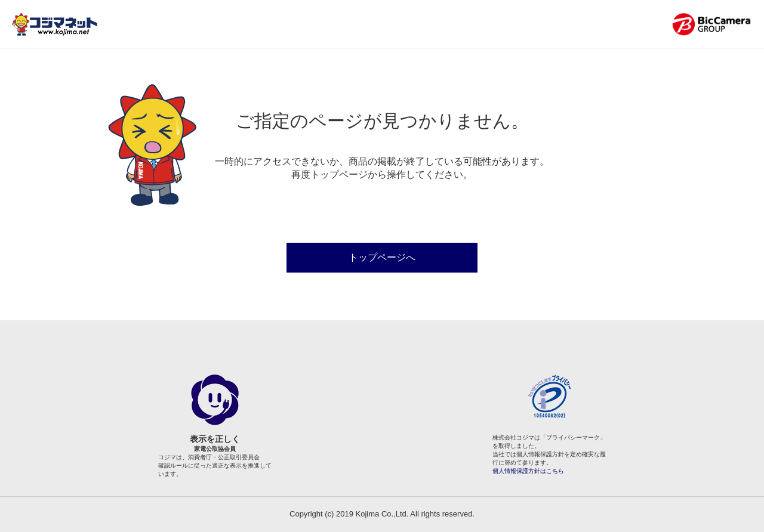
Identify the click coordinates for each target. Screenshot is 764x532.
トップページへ (382, 257)
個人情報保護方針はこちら (528, 471)
